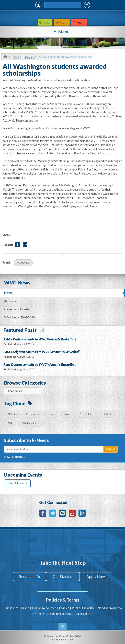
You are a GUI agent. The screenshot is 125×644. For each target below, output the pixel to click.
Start (63, 22)
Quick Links (87, 5)
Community (32, 414)
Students (107, 414)
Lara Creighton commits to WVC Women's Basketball (41, 352)
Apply (81, 22)
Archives (10, 301)
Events (51, 414)
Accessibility (83, 614)
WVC (10, 423)
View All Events (17, 483)
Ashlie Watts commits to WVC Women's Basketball (40, 339)
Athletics (12, 414)
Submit (111, 449)
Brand (25, 608)
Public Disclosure (83, 608)
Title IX (40, 614)
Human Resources (44, 608)
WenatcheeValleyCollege (62, 14)
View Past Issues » (15, 457)
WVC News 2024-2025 (19, 317)
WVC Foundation (30, 423)
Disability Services (59, 614)
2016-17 (29, 57)
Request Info (29, 576)
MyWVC (38, 5)
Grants (67, 414)
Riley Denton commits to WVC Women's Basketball (40, 364)
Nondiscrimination (110, 608)
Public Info (11, 608)
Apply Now (96, 576)
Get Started (63, 576)
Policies (64, 608)
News (16, 57)
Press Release (87, 414)
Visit (46, 22)
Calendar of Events (17, 309)
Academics (23, 263)
